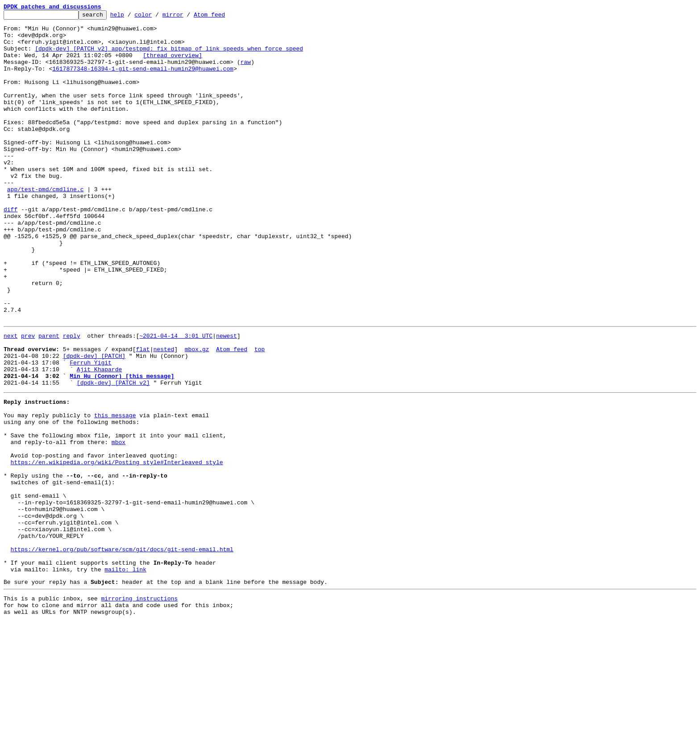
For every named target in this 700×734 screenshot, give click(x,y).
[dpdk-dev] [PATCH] (94, 423)
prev (28, 398)
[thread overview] (173, 64)
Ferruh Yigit (91, 431)
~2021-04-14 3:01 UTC (176, 398)
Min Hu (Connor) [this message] (122, 447)
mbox (119, 524)
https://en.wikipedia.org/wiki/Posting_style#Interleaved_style (117, 548)
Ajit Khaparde (99, 439)
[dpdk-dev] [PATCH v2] (113, 455)
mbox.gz (197, 415)
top (260, 415)
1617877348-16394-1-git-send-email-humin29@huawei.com (143, 80)
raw (245, 72)
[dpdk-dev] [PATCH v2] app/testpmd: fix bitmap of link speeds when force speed (169, 56)
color (157, 17)
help (131, 17)
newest (227, 398)
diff (10, 249)
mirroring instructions (139, 708)
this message (115, 491)
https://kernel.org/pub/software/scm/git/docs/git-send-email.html (122, 652)
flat (143, 415)
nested (164, 415)
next (10, 398)
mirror (187, 17)
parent (49, 398)
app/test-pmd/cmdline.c (46, 225)
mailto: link (125, 676)
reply (72, 398)
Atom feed (223, 17)
